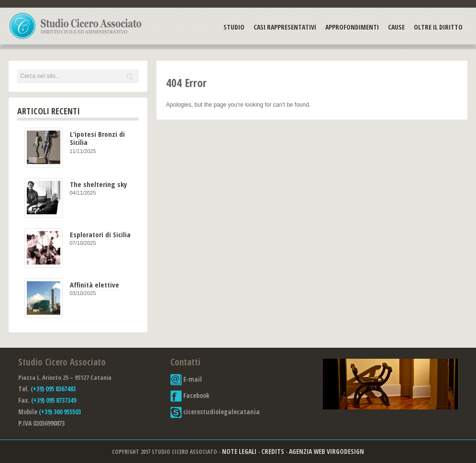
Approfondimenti (352, 27)
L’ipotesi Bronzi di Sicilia (97, 138)
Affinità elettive (94, 285)
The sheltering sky (99, 184)
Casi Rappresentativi (285, 27)
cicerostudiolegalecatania (215, 412)
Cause (396, 27)
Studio (234, 27)
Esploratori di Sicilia (100, 234)
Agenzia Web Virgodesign (327, 451)
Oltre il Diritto (438, 27)
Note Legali (239, 451)
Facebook (190, 395)
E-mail (186, 379)
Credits (273, 451)
